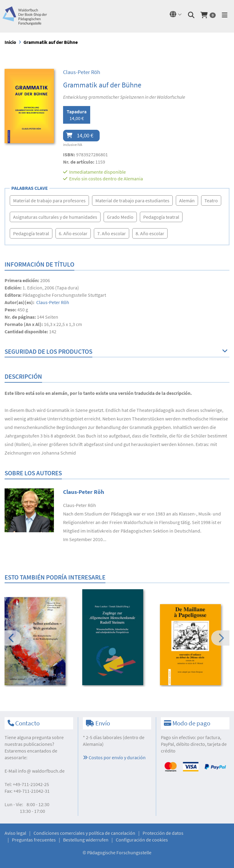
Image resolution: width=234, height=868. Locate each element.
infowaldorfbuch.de (41, 771)
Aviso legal (15, 833)
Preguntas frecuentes (34, 840)
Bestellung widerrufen (86, 840)
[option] (39, 642)
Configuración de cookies (142, 840)
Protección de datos (163, 833)
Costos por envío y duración (114, 757)
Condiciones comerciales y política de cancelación (84, 833)
